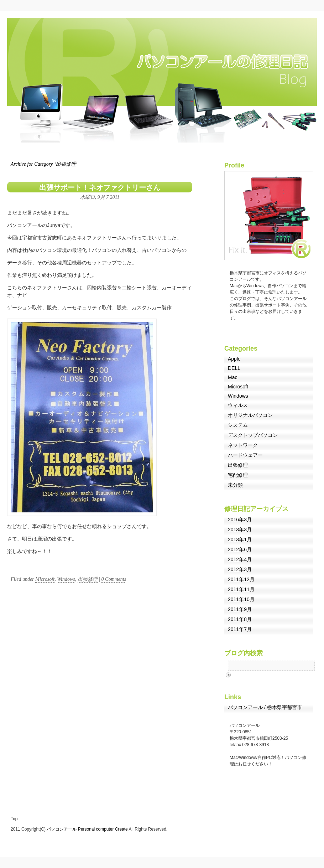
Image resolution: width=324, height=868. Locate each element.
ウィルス (238, 405)
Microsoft (45, 579)
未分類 (235, 485)
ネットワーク (243, 445)
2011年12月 (241, 579)
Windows (66, 579)
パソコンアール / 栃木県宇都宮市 (265, 707)
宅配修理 (238, 475)
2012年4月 (240, 559)
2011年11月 (241, 589)
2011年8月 (240, 619)
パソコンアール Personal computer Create (88, 829)
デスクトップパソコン (253, 435)
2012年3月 (240, 569)
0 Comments (114, 579)
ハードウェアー (245, 455)
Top (14, 819)
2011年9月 (240, 609)
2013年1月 (240, 539)
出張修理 (88, 579)
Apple (234, 359)
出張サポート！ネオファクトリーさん (100, 187)
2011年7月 (240, 629)
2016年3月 (240, 520)
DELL (234, 368)
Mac (232, 377)
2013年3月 (240, 529)
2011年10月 (241, 599)
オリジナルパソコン (250, 415)
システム (238, 425)
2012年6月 (240, 549)
